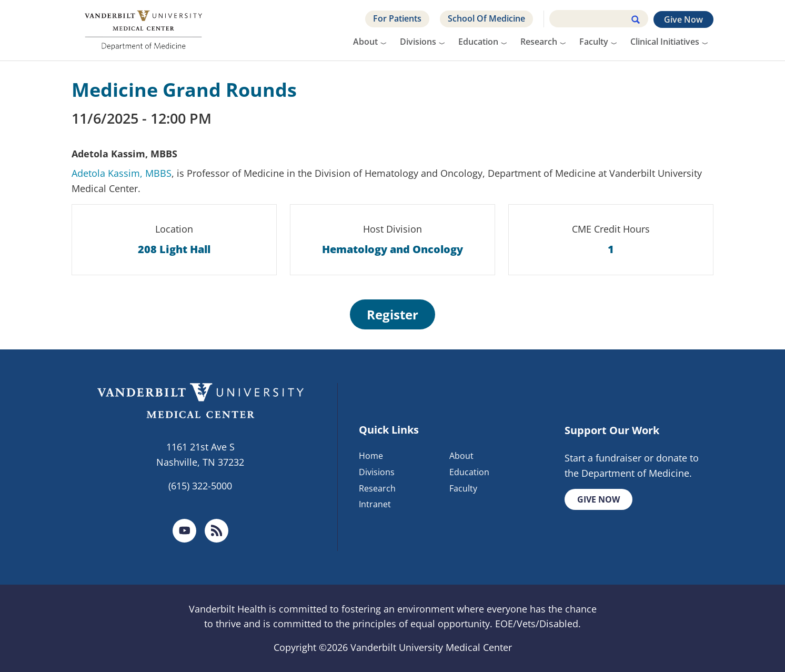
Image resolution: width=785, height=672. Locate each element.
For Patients (397, 18)
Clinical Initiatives (665, 42)
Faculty (594, 42)
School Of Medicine (486, 18)
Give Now (683, 19)
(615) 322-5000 (200, 486)
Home (371, 456)
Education (478, 42)
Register (392, 314)
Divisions (418, 42)
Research (539, 42)
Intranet (375, 504)
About (365, 42)
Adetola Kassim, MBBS (122, 173)
